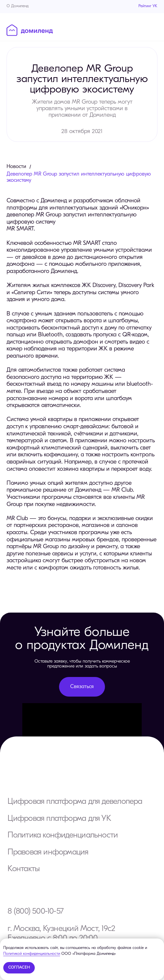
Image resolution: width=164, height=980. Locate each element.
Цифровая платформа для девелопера (75, 802)
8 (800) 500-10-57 (35, 912)
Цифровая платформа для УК (59, 819)
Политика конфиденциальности (63, 835)
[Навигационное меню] (153, 30)
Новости (16, 167)
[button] (82, 687)
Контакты (24, 869)
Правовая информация (48, 852)
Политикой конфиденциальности (32, 954)
